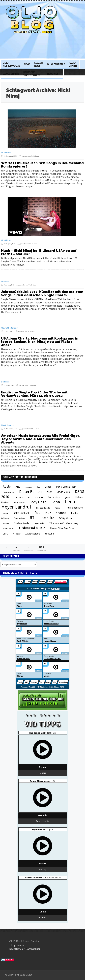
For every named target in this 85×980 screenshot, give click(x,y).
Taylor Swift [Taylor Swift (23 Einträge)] (39, 523)
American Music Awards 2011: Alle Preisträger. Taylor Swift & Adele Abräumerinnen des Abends (40, 439)
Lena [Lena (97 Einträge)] (56, 502)
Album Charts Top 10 (10, 328)
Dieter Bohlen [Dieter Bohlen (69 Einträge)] (30, 491)
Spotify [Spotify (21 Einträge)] (6, 523)
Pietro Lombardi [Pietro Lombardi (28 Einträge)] (21, 513)
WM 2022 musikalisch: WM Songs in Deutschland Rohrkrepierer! (42, 165)
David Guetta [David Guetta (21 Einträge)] (9, 492)
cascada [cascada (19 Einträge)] (29, 487)
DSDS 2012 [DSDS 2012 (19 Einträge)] (18, 497)
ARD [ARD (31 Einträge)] (18, 487)
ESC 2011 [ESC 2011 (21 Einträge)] (39, 497)
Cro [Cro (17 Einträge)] (39, 487)
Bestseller (5, 281)
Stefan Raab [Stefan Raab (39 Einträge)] (21, 523)
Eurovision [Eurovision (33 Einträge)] (54, 497)
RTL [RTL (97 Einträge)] (33, 518)
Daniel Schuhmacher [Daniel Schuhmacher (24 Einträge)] (66, 487)
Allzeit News (39, 64)
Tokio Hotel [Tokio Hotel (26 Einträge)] (8, 529)
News (27, 64)
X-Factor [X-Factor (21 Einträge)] (17, 534)
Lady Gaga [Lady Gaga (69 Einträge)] (38, 502)
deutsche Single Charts (32, 74)
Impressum (17, 945)
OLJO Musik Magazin (11, 64)
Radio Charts (73, 64)
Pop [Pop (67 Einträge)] (37, 513)
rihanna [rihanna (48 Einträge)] (61, 513)
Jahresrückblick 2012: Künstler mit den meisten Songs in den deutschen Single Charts (42, 293)
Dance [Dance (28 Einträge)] (48, 487)
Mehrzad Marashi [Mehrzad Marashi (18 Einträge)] (43, 508)
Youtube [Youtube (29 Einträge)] (49, 534)
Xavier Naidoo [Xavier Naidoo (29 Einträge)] (33, 534)
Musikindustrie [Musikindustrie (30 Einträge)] (75, 508)
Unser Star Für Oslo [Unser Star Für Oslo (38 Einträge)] (62, 528)
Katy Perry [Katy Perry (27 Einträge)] (19, 503)
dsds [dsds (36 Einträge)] (50, 492)
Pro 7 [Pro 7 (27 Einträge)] (48, 513)
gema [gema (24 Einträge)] (68, 497)
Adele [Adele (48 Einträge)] (7, 486)
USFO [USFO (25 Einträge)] (5, 534)
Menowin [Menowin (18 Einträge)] (58, 508)
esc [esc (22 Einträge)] (29, 497)
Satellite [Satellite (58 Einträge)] (48, 518)
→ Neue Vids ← (53, 74)
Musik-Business (8, 425)
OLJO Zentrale (56, 64)
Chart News (6, 152)
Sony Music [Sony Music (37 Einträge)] (66, 518)
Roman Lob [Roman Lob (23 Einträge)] (19, 518)
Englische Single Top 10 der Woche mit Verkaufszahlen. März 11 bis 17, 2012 (34, 394)
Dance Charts (11, 74)
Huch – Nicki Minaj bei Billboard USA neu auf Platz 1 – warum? (39, 252)
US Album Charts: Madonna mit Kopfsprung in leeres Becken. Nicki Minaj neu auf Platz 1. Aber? (40, 342)
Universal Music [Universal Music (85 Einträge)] (32, 528)
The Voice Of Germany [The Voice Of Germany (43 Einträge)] (64, 523)
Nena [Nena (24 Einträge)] (5, 513)
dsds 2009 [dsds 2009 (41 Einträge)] (64, 492)
